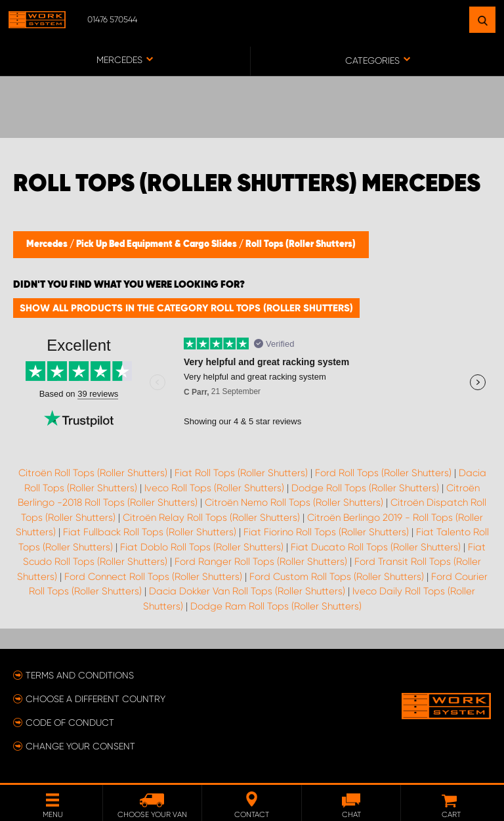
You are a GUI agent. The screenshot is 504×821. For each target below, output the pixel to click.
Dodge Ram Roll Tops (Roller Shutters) (276, 606)
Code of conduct (70, 722)
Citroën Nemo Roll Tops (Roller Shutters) (294, 502)
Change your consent (80, 746)
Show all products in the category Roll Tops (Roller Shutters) (186, 308)
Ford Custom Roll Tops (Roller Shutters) (337, 577)
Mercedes (48, 244)
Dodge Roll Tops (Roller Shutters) (365, 488)
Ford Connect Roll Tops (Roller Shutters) (153, 577)
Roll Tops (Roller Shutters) (301, 244)
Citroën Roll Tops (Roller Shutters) (93, 473)
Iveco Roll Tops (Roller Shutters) (214, 488)
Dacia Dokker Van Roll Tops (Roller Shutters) (247, 591)
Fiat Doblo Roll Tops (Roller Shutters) (202, 547)
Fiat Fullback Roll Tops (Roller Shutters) (150, 532)
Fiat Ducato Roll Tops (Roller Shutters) (376, 547)
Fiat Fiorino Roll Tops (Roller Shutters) (326, 532)
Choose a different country (95, 699)
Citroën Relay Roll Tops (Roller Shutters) (211, 518)
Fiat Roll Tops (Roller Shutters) (241, 473)
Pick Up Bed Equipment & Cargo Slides (157, 244)
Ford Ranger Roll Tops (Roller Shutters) (261, 562)
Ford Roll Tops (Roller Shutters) (383, 473)
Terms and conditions (80, 675)
